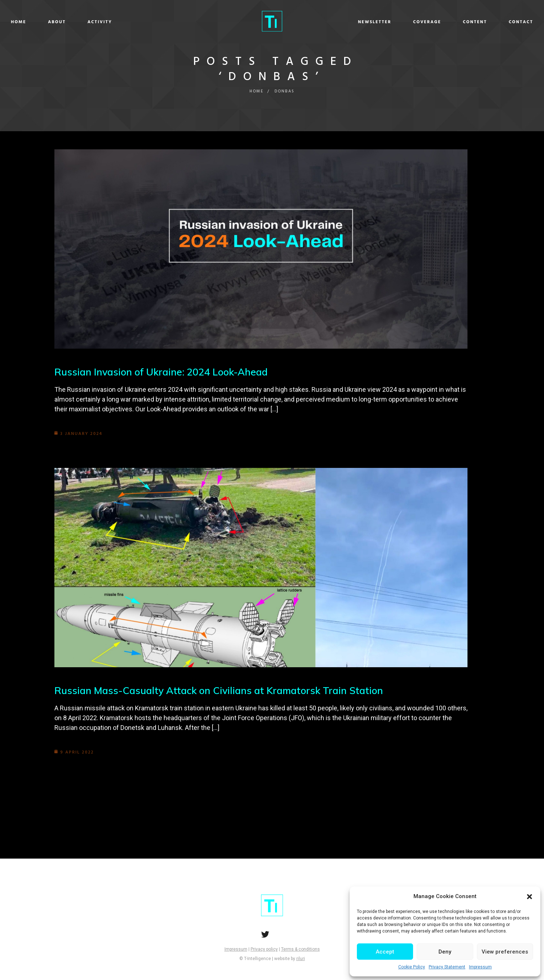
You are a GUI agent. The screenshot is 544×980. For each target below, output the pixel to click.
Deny (445, 952)
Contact (467, 22)
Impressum (480, 967)
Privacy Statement (447, 967)
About (111, 22)
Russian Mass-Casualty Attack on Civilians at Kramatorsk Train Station (224, 690)
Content (421, 22)
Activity (154, 22)
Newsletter (320, 22)
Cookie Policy (412, 967)
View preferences (505, 952)
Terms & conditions (300, 949)
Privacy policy (264, 949)
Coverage (373, 22)
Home (73, 22)
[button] (529, 897)
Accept (385, 952)
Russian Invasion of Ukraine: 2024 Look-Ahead (165, 372)
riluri (301, 959)
